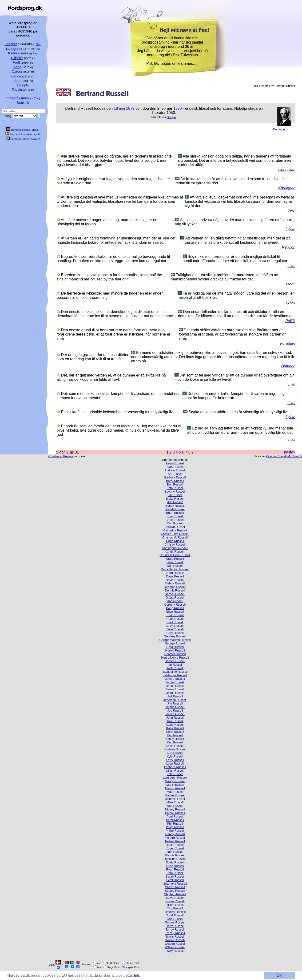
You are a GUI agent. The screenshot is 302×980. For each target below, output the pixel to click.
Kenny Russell (175, 739)
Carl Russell (175, 523)
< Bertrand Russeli (60, 456)
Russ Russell (175, 866)
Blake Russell (175, 499)
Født (16, 62)
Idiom (17, 81)
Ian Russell (175, 665)
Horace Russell (175, 661)
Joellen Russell (175, 714)
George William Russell (175, 640)
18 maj (119, 108)
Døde (17, 67)
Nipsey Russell (175, 809)
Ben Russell (175, 484)
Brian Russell (175, 513)
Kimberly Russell (175, 749)
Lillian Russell (175, 771)
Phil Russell (175, 824)
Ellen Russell (175, 612)
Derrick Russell (175, 594)
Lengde (23, 85)
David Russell (175, 580)
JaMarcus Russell (175, 675)
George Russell (175, 643)
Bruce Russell (175, 520)
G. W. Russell (175, 626)
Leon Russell (175, 763)
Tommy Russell (175, 922)
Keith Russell (175, 732)
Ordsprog (12, 44)
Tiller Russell (175, 905)
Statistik (23, 103)
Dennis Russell (175, 590)
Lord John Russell (175, 778)
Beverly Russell (175, 492)
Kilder (13, 53)
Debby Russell (175, 583)
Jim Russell (175, 703)
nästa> (290, 452)
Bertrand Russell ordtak (25, 130)
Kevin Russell (175, 746)
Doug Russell (175, 608)
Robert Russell (175, 841)
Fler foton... (280, 130)
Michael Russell (175, 799)
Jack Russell (175, 668)
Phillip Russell (175, 831)
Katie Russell (175, 728)
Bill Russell (175, 495)
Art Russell (175, 474)
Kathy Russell (175, 725)
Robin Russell (175, 845)
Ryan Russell (175, 869)
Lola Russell (175, 774)
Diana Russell (175, 597)
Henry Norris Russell (175, 658)
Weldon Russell (175, 944)
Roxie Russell (175, 862)
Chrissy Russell (175, 545)
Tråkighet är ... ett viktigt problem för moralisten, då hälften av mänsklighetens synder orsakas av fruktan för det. (224, 277)
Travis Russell (175, 937)
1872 (130, 108)
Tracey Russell (175, 933)
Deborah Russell (175, 587)
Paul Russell (175, 816)
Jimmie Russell (175, 707)
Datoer (17, 71)
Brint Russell (175, 516)
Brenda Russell (175, 509)
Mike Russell (175, 802)
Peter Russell (175, 820)
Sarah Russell (175, 877)
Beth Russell (175, 488)
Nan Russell (175, 806)
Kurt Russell (175, 753)
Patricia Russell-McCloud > (284, 456)
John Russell (175, 718)
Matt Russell (175, 792)
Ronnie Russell (175, 855)
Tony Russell (175, 926)
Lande (16, 76)
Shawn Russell (175, 887)
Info (138, 976)
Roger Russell (175, 848)
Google (171, 117)
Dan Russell (175, 566)
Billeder (17, 58)
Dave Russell (175, 576)
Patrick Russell (175, 813)
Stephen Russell (175, 894)
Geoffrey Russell (175, 636)
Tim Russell (175, 908)
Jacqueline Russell (175, 672)
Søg (39, 44)
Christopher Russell (175, 548)
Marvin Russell (175, 788)
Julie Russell (175, 721)
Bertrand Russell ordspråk (25, 134)
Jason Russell (175, 689)
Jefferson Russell (175, 700)
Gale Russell (175, 629)
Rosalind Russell (175, 859)
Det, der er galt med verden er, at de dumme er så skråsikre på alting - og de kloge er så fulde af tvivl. (111, 377)
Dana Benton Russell (175, 569)
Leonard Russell (175, 767)
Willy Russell (175, 951)
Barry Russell (175, 481)
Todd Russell (175, 915)
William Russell (175, 947)
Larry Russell (175, 760)
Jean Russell (175, 693)
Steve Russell (175, 898)
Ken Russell (175, 735)
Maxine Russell (175, 795)
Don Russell (175, 601)
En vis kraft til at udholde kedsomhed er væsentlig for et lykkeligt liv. (117, 412)
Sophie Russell (175, 891)
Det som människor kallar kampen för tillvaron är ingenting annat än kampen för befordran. (234, 396)
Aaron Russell (175, 463)
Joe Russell (175, 711)
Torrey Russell (175, 929)
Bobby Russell (175, 506)
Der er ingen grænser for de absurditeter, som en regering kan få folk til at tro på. (93, 357)
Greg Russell (175, 647)
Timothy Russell (175, 912)
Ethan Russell (175, 615)
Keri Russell (175, 742)
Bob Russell (175, 502)
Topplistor (19, 89)
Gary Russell (175, 633)
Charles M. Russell (175, 537)
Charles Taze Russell (175, 534)
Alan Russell (175, 467)
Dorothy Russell (175, 605)
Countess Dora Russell (175, 555)
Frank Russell (175, 619)
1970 (178, 108)
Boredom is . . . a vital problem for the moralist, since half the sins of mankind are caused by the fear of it (109, 277)
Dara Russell (175, 573)
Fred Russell (175, 622)
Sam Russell (175, 873)
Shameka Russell (175, 884)
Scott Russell (175, 880)
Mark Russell (175, 785)
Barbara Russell (175, 477)
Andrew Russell (175, 470)
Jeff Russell (175, 696)
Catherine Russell (175, 530)
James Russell (175, 679)
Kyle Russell (175, 756)
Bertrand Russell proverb (25, 139)
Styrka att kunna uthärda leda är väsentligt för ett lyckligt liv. (238, 412)
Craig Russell (175, 559)
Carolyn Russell (175, 527)
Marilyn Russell (175, 781)
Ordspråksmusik (19, 98)
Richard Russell (175, 838)
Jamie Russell (175, 682)
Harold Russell (175, 650)
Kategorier (14, 49)
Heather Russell (175, 654)
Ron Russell (175, 852)
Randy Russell (175, 834)
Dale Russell (175, 562)
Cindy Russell (175, 552)
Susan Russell (175, 901)
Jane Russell (175, 686)
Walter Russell (175, 940)
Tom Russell (175, 919)
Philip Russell (175, 827)
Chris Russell (175, 541)
